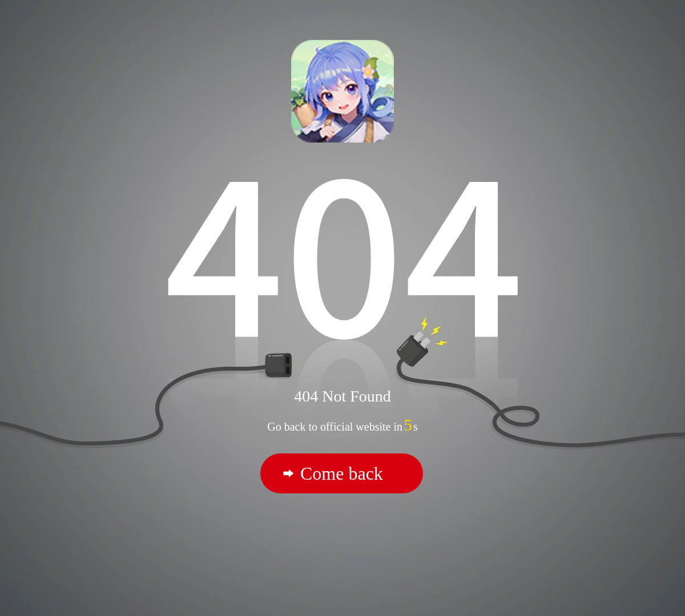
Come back (342, 473)
